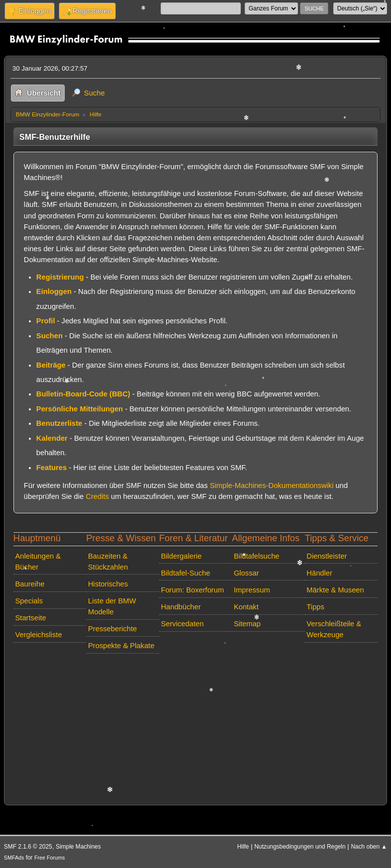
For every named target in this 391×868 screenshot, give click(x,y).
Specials (29, 601)
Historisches (108, 584)
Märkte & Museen (335, 590)
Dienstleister (327, 556)
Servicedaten (182, 624)
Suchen (49, 336)
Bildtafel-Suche (185, 573)
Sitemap (247, 624)
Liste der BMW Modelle (112, 606)
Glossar (246, 573)
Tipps (315, 607)
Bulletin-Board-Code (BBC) (83, 394)
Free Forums (49, 858)
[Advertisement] (195, 727)
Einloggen (54, 291)
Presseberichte (112, 629)
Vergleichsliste (39, 635)
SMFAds (14, 858)
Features (51, 468)
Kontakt (246, 607)
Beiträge (51, 365)
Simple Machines (78, 847)
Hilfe (243, 847)
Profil (46, 321)
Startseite (31, 618)
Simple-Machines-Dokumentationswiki (272, 485)
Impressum (252, 590)
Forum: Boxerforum (192, 590)
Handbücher (181, 607)
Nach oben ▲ (369, 847)
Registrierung (60, 277)
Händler (319, 573)
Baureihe (30, 584)
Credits (97, 496)
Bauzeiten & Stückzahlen (108, 562)
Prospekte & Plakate (121, 646)
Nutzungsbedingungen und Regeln (300, 847)
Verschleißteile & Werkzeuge (334, 629)
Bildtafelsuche (257, 556)
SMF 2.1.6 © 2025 (28, 847)
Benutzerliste (59, 423)
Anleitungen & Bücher (38, 562)
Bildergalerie (181, 556)
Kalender (52, 438)
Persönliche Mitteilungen (80, 409)
